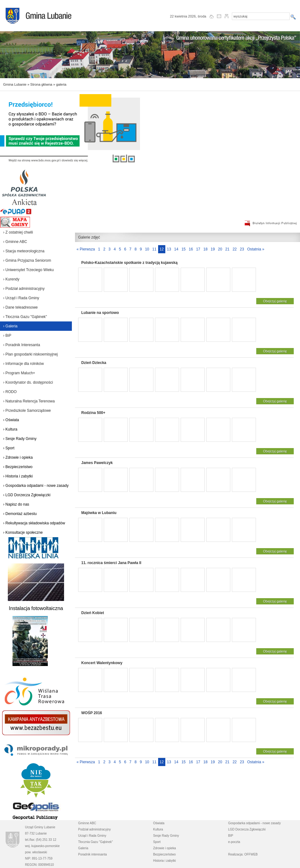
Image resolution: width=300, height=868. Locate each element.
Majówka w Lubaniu (99, 513)
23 (242, 249)
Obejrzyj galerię (275, 301)
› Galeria (10, 326)
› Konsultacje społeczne (23, 532)
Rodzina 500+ (93, 413)
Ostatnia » (256, 249)
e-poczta (234, 842)
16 (191, 249)
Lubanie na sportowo (100, 313)
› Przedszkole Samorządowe (27, 411)
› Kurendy (11, 279)
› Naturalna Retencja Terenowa (29, 401)
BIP (231, 836)
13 (169, 249)
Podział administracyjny (95, 829)
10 (147, 249)
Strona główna (41, 84)
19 (213, 249)
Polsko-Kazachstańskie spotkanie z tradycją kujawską (129, 263)
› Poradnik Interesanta (22, 345)
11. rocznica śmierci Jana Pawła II (111, 563)
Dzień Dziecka (94, 363)
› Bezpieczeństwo (18, 467)
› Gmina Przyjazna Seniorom (27, 260)
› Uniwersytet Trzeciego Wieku (28, 270)
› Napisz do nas (16, 504)
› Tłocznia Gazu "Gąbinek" (25, 317)
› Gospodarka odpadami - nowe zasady (36, 486)
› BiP (7, 336)
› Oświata (11, 420)
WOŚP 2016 (92, 713)
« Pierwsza (86, 249)
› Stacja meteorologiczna (24, 251)
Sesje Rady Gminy (166, 836)
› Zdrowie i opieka (18, 457)
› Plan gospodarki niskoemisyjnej (30, 354)
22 (235, 249)
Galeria (83, 848)
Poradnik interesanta (92, 854)
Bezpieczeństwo (164, 854)
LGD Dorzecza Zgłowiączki (247, 829)
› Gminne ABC (15, 242)
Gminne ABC (87, 823)
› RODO (10, 392)
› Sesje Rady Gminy (20, 439)
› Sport (9, 448)
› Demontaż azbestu (20, 514)
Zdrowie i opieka (165, 848)
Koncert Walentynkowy (102, 663)
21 (227, 249)
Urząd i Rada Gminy (92, 836)
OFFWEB (251, 854)
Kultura (158, 829)
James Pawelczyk (97, 463)
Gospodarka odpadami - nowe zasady (254, 823)
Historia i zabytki (165, 861)
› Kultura (10, 429)
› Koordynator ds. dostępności (28, 382)
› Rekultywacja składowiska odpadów (34, 523)
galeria (61, 84)
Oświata (159, 823)
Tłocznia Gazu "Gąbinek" (95, 842)
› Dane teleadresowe (20, 307)
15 (184, 249)
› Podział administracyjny (24, 289)
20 (220, 249)
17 (198, 249)
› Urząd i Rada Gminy (21, 298)
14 (176, 249)
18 (205, 249)
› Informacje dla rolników (23, 364)
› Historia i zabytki (18, 476)
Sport (157, 842)
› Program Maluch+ (19, 373)
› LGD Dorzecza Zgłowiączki (27, 495)
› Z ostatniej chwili (18, 232)
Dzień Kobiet (93, 613)
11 (154, 249)
